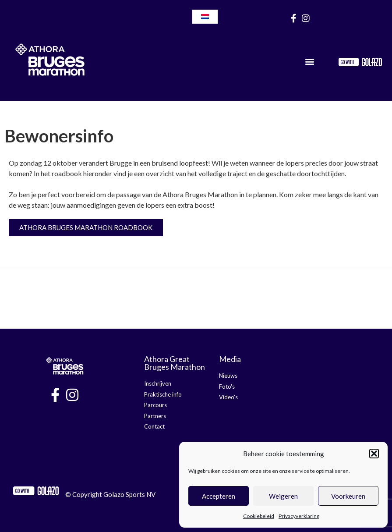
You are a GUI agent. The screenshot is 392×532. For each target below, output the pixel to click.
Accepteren (219, 496)
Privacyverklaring (299, 516)
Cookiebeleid (259, 516)
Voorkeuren (348, 496)
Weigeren (283, 496)
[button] (374, 454)
